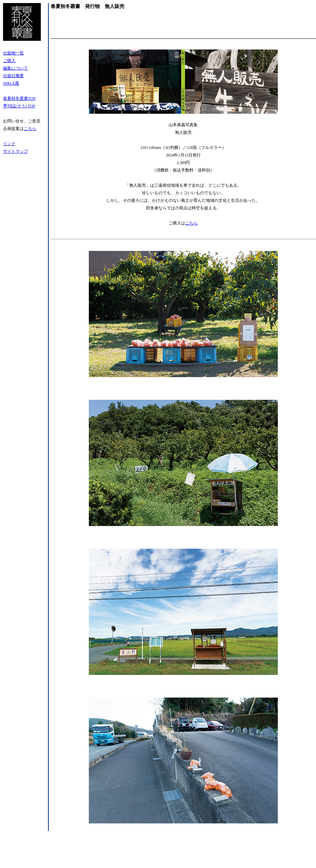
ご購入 (9, 61)
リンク (9, 144)
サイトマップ (15, 151)
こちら (30, 129)
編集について (15, 68)
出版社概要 (13, 76)
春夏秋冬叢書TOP (19, 98)
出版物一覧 (13, 53)
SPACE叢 (11, 83)
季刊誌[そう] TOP (19, 106)
